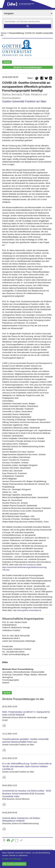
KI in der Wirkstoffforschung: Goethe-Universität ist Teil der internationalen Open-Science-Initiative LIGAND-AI (27, 766)
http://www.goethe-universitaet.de (27, 610)
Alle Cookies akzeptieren (14, 864)
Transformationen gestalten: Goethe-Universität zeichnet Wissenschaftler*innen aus (25, 740)
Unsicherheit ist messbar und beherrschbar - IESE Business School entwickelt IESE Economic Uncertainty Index (27, 794)
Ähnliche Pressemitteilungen (27, 67)
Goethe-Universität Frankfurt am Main (24, 101)
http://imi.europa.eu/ (28, 565)
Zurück (7, 62)
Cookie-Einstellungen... (13, 859)
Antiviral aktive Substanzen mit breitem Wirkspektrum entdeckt (21, 819)
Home (4, 33)
